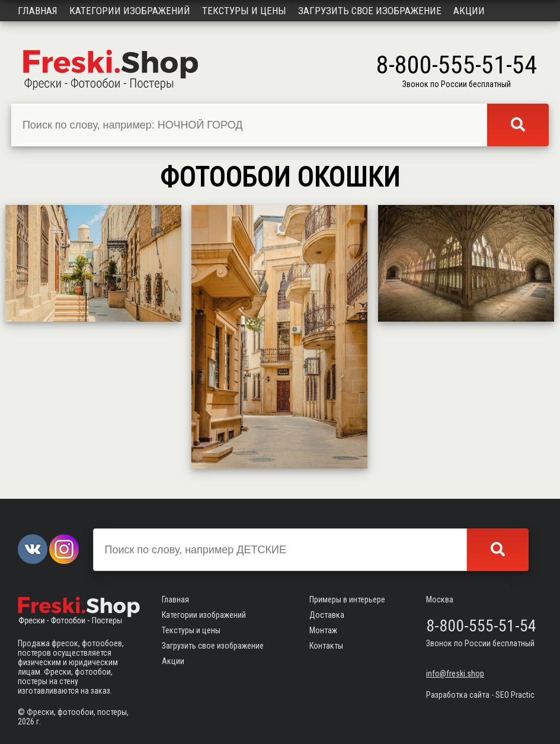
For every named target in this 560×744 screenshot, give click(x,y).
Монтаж (323, 630)
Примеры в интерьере (347, 599)
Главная (38, 11)
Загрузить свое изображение (370, 11)
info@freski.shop (455, 674)
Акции (469, 11)
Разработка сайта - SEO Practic (480, 695)
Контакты (326, 646)
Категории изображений (130, 11)
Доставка (327, 615)
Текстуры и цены (244, 11)
